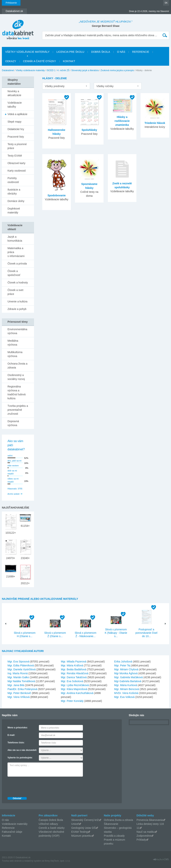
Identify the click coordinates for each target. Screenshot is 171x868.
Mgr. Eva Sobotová (72, 681)
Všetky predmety (55, 86)
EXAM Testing (79, 832)
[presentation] (36, 786)
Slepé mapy (14, 122)
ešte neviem (13, 466)
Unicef (75, 824)
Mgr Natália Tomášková (21, 681)
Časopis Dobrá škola (51, 820)
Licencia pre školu (70, 52)
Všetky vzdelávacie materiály (27, 52)
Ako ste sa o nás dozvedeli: (22, 750)
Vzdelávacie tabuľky (15, 105)
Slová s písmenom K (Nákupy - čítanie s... (116, 633)
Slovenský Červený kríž (85, 820)
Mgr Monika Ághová (126, 673)
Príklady (141, 840)
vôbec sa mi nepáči (13, 480)
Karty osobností (17, 171)
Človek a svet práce (15, 292)
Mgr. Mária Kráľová (72, 665)
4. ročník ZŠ (63, 70)
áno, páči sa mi (14, 461)
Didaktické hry (16, 129)
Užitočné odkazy (48, 824)
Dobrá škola (101, 52)
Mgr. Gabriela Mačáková (129, 677)
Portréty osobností (13, 180)
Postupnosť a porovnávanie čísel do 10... (146, 633)
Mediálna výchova (13, 343)
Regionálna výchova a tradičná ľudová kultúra (17, 392)
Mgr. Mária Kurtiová (126, 685)
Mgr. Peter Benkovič (19, 693)
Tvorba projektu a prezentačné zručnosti (18, 410)
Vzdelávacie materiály (15, 824)
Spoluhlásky (89, 130)
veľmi (10, 456)
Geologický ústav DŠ (83, 828)
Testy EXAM (15, 156)
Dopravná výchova (13, 423)
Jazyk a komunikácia (15, 239)
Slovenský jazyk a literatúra (85, 70)
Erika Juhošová (123, 662)
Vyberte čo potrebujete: (20, 758)
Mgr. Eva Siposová (19, 662)
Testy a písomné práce (17, 146)
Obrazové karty (16, 163)
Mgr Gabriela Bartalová (128, 681)
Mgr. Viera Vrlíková (19, 697)
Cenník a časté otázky (40, 61)
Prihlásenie (11, 3)
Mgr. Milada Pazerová (74, 662)
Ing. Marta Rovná (18, 673)
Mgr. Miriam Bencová (127, 689)
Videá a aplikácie (17, 114)
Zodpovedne (144, 836)
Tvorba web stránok (12, 861)
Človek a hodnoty (18, 283)
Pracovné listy (16, 137)
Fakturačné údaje (12, 832)
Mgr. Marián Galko (18, 677)
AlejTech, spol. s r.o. (60, 861)
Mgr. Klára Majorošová (74, 689)
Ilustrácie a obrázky (14, 192)
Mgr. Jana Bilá (16, 685)
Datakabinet (8, 70)
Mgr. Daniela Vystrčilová (22, 669)
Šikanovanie (111, 824)
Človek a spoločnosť (14, 273)
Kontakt (69, 61)
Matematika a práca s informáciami (16, 252)
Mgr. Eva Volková (124, 697)
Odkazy (11, 61)
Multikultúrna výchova (15, 354)
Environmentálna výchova (17, 331)
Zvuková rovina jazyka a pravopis (117, 70)
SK (166, 3)
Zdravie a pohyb (17, 309)
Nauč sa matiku (145, 832)
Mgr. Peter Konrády (72, 701)
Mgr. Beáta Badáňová (74, 669)
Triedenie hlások (155, 123)
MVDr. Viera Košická (126, 693)
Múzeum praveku (81, 836)
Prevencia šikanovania (150, 820)
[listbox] (66, 86)
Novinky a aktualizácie (14, 93)
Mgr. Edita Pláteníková (21, 665)
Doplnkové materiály (14, 211)
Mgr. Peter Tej (122, 665)
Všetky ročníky (105, 86)
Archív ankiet (14, 494)
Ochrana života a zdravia (17, 366)
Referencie (141, 52)
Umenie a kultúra (17, 301)
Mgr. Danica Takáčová (74, 677)
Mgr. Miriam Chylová (126, 669)
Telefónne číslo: (16, 743)
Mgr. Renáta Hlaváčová (75, 673)
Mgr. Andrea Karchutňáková (77, 693)
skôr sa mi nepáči (12, 472)
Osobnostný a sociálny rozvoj (16, 377)
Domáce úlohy (16, 201)
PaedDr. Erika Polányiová (22, 689)
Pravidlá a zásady (114, 836)
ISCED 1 (51, 70)
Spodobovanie (57, 195)
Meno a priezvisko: (18, 728)
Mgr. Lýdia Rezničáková (75, 685)
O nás (121, 52)
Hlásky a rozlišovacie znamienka (122, 121)
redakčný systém (33, 861)
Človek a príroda (17, 264)
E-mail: (11, 735)
